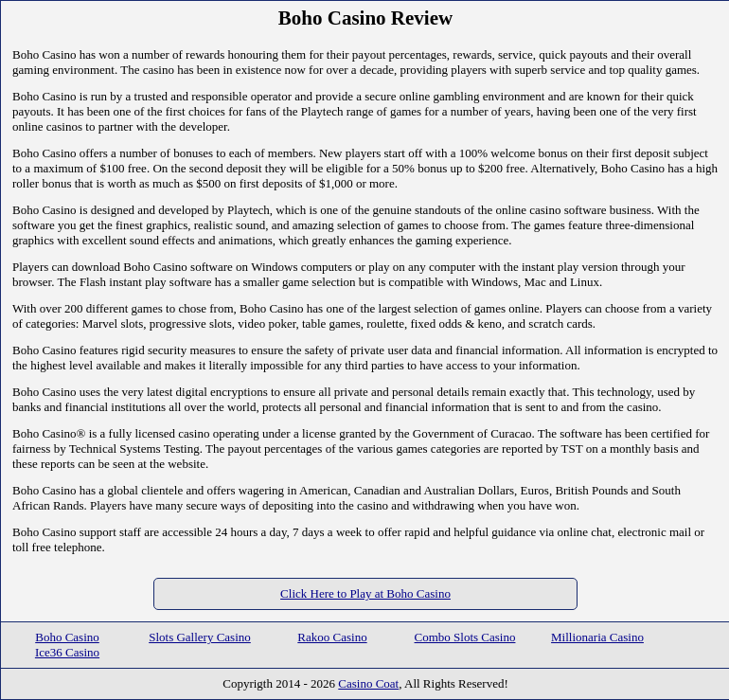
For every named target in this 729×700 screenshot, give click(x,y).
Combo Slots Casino (465, 637)
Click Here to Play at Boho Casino (365, 593)
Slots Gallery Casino (200, 637)
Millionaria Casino (597, 637)
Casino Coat (368, 683)
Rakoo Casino (332, 637)
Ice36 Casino (67, 652)
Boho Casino (67, 637)
